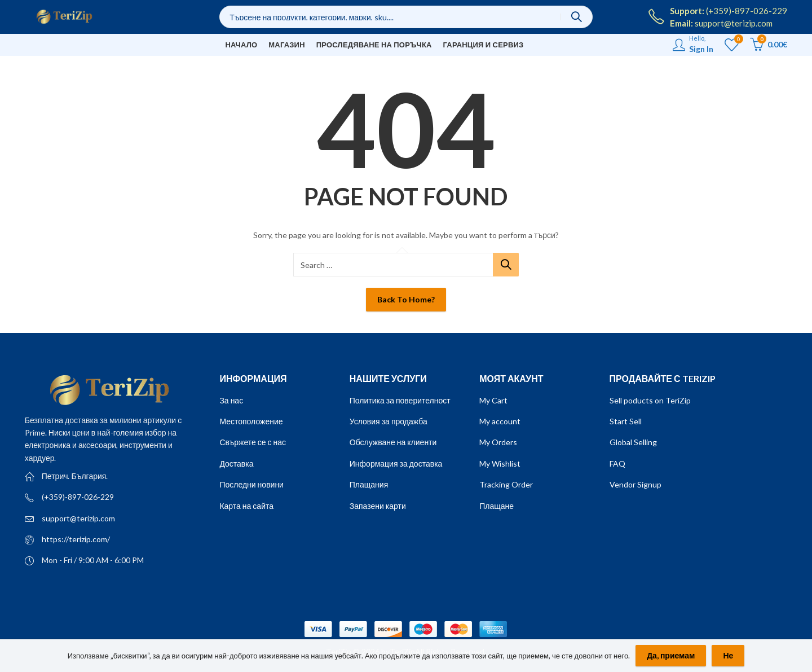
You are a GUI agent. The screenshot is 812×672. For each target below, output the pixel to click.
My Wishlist (500, 464)
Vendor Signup (636, 484)
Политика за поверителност (400, 400)
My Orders (498, 442)
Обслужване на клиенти (393, 442)
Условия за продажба (389, 421)
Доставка (236, 464)
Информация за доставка (396, 464)
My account (500, 421)
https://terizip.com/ (76, 539)
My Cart (493, 400)
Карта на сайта (246, 506)
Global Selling (633, 442)
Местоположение (251, 421)
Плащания (369, 484)
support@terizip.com (78, 518)
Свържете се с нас (253, 442)
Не (728, 655)
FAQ (617, 464)
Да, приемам (671, 655)
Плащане (497, 506)
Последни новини (251, 484)
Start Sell (626, 421)
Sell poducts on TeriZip (650, 400)
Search (576, 17)
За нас (231, 400)
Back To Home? (406, 299)
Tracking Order (506, 484)
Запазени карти (378, 506)
